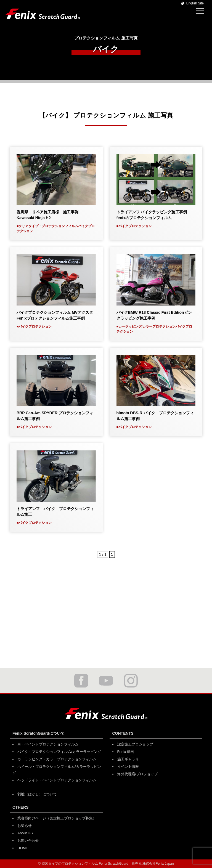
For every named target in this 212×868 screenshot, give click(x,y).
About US (25, 833)
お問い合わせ (28, 841)
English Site (192, 3)
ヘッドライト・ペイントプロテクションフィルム (57, 780)
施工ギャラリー (130, 759)
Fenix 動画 (126, 752)
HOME (23, 848)
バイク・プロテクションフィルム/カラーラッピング (59, 752)
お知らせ (25, 826)
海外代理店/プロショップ (138, 774)
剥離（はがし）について (37, 794)
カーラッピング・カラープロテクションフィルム (57, 759)
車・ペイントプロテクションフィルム (48, 744)
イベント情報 (128, 767)
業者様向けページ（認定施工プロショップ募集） (57, 818)
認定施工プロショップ (135, 744)
